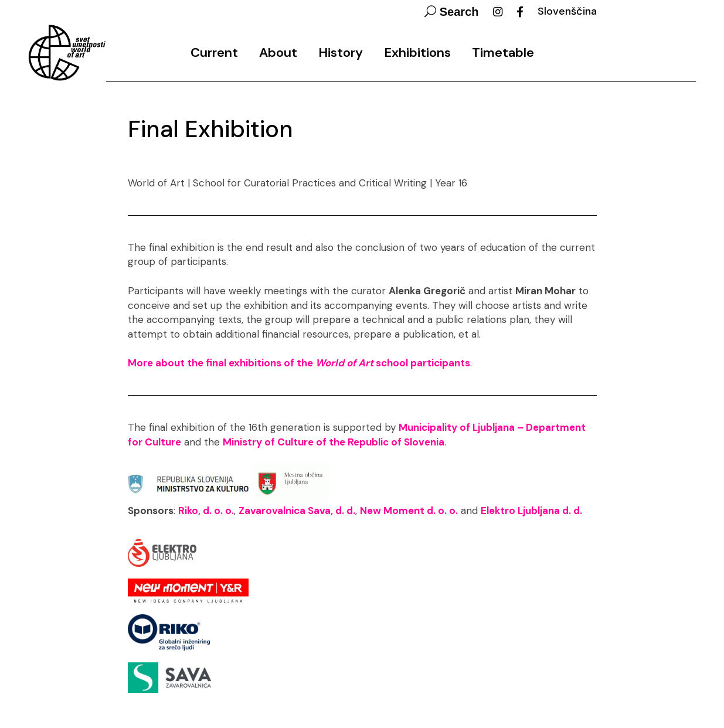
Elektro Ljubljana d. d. (531, 511)
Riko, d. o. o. (206, 511)
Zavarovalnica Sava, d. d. (297, 511)
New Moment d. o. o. (409, 511)
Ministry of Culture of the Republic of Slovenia (334, 442)
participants (440, 363)
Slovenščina (567, 11)
